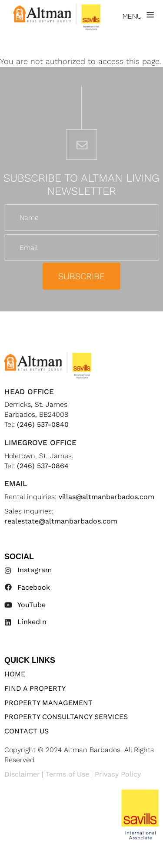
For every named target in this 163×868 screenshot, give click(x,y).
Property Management (48, 703)
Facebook (34, 587)
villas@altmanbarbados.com (106, 497)
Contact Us (27, 731)
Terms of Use (67, 774)
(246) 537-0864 (43, 466)
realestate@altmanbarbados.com (61, 521)
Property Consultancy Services (66, 717)
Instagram (35, 570)
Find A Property (35, 688)
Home (15, 674)
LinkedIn (32, 622)
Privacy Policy (118, 774)
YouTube (32, 605)
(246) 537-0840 (43, 424)
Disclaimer (22, 774)
